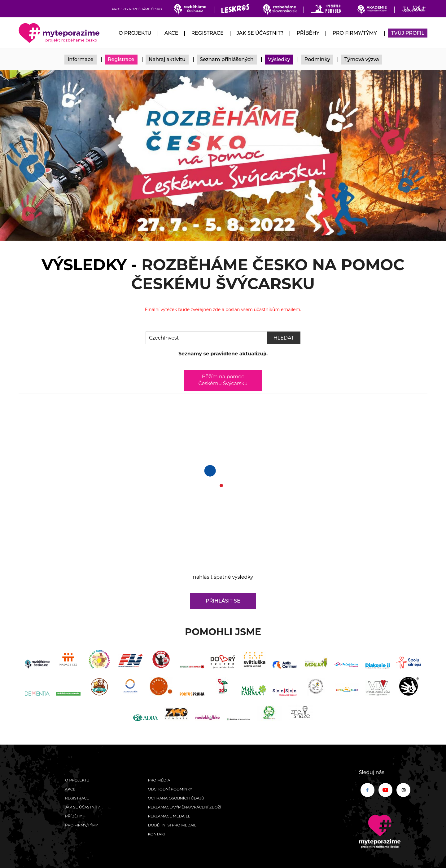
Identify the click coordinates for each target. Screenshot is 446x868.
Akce (171, 33)
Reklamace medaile (169, 816)
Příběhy (308, 33)
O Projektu (135, 33)
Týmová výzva (362, 59)
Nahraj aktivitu (167, 59)
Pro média (159, 780)
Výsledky (279, 59)
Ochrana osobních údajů (176, 798)
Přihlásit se (223, 601)
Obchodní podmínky (170, 789)
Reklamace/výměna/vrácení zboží (184, 807)
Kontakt (157, 834)
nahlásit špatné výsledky (223, 577)
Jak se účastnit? (260, 33)
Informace (80, 59)
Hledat (284, 338)
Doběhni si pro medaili (173, 825)
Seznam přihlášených (227, 59)
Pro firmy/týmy (354, 33)
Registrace (207, 33)
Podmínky (317, 59)
